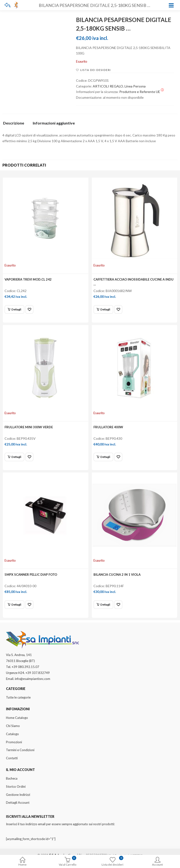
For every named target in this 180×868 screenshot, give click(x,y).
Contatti (12, 758)
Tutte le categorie (18, 697)
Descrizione (14, 123)
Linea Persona (135, 86)
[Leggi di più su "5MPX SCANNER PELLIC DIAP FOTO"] (14, 605)
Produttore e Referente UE (142, 92)
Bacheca (12, 778)
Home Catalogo (17, 718)
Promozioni (14, 742)
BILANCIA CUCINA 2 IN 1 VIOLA (117, 575)
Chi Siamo (13, 726)
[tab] (15, 124)
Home (22, 862)
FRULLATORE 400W (108, 427)
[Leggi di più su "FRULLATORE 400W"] (103, 457)
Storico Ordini (16, 787)
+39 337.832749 (38, 673)
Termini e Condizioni (20, 750)
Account (158, 862)
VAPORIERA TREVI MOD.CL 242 (28, 279)
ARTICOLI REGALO (108, 86)
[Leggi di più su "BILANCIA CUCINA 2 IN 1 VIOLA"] (103, 605)
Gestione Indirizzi (18, 795)
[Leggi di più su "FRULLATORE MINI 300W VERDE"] (14, 457)
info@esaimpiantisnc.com (33, 679)
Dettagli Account (18, 803)
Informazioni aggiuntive (54, 123)
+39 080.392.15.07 (25, 667)
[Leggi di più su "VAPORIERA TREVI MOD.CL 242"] (14, 309)
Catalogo (12, 734)
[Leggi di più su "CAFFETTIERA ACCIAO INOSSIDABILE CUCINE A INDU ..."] (103, 309)
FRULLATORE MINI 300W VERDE (29, 427)
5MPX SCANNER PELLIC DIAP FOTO (31, 575)
